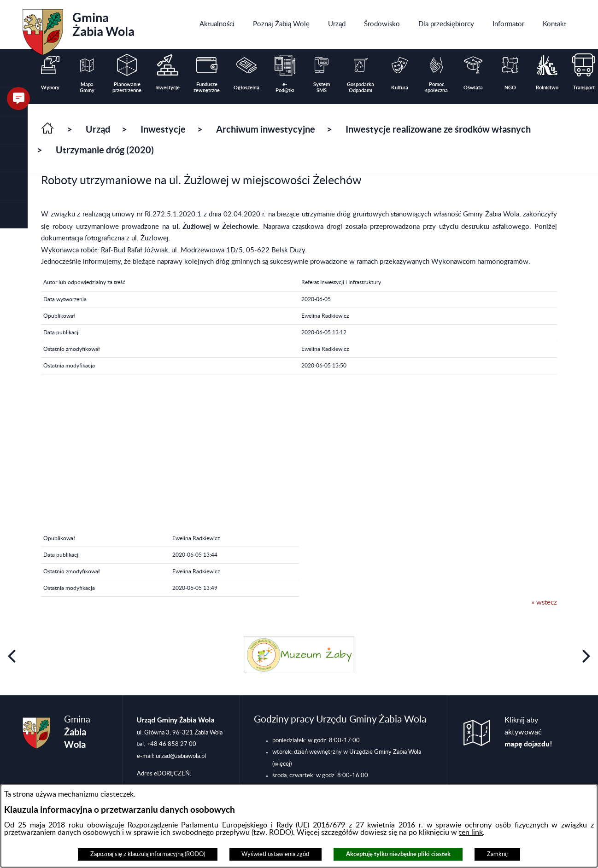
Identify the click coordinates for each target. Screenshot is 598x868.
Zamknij (497, 854)
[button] (14, 130)
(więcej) (282, 764)
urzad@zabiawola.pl (181, 756)
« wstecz (544, 603)
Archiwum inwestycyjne (266, 129)
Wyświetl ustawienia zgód (275, 854)
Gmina (79, 29)
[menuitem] (217, 24)
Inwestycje (163, 129)
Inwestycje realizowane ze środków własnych (438, 129)
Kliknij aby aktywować (528, 732)
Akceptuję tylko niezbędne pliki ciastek (398, 854)
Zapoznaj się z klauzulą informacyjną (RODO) (148, 854)
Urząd (98, 129)
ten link (471, 833)
